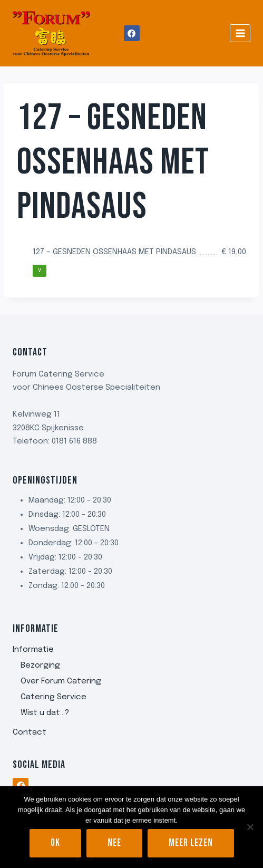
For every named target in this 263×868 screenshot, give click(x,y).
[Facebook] (132, 33)
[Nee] (250, 827)
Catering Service (53, 697)
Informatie (33, 650)
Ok (55, 843)
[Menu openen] (240, 33)
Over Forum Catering (61, 681)
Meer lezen (191, 843)
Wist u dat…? (45, 713)
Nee (114, 843)
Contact (30, 732)
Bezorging (40, 666)
